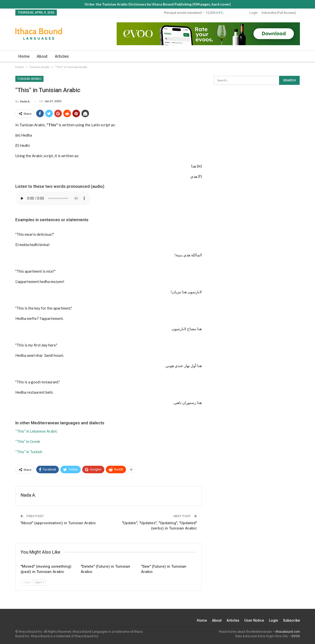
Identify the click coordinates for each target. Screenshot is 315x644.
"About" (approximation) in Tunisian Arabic (58, 523)
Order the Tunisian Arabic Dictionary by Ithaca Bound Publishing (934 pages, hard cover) (158, 4)
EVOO (296, 636)
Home (24, 56)
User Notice (254, 620)
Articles (62, 56)
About (42, 56)
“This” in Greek (28, 441)
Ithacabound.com (288, 632)
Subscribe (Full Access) (279, 13)
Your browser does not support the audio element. (53, 198)
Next (40, 582)
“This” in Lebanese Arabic (36, 431)
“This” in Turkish (29, 452)
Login (254, 13)
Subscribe (291, 620)
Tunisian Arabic (29, 79)
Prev (27, 582)
